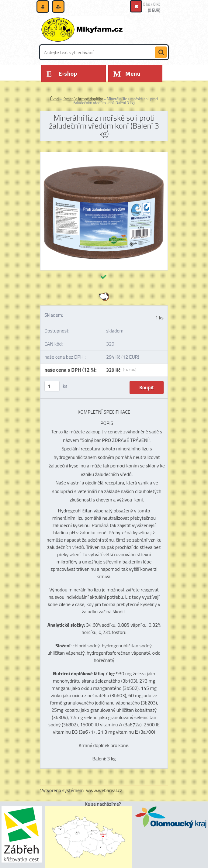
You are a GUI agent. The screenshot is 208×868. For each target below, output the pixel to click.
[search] (161, 53)
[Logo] (82, 29)
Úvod (54, 99)
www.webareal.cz (104, 790)
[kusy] (52, 386)
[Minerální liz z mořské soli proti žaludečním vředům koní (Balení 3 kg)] (104, 155)
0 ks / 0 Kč (152, 4)
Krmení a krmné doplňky (83, 99)
